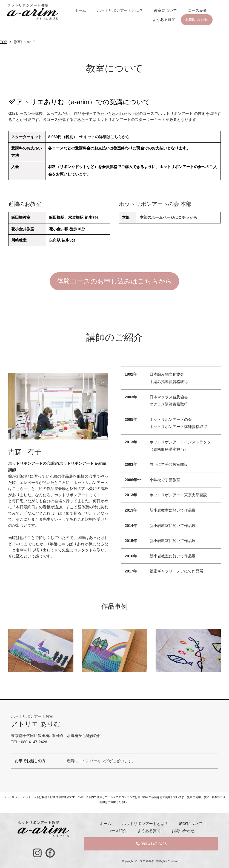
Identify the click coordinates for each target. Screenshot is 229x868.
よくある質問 (164, 19)
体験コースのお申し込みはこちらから (114, 281)
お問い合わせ (197, 19)
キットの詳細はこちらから (104, 137)
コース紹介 (197, 10)
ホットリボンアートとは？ (120, 10)
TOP (4, 42)
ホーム (80, 10)
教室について (165, 10)
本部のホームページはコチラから (168, 217)
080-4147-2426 (151, 844)
